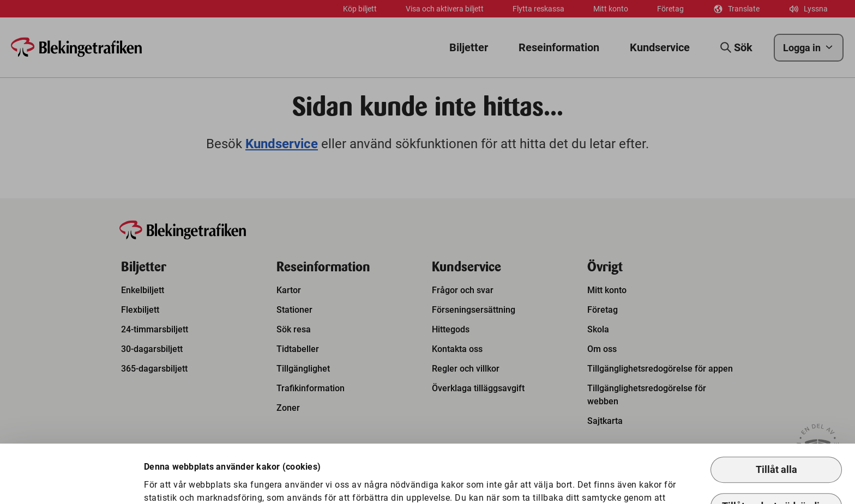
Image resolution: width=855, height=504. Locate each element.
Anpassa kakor (189, 478)
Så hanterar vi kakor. (407, 455)
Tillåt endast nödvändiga (776, 450)
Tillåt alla (776, 414)
